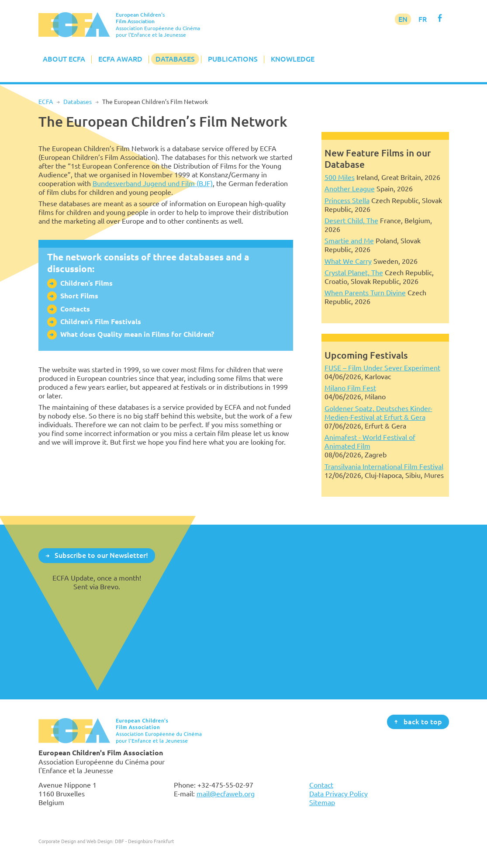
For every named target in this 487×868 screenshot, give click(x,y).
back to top (423, 721)
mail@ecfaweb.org (226, 794)
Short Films (79, 296)
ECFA (46, 102)
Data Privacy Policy (338, 794)
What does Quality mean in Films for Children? (137, 334)
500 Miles (340, 177)
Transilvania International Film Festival (384, 467)
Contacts (75, 309)
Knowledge (293, 59)
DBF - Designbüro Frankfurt (144, 841)
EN (403, 19)
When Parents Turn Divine (365, 293)
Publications (233, 59)
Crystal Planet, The (354, 273)
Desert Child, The (351, 221)
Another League (350, 189)
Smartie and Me (349, 241)
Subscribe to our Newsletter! (101, 555)
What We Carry (348, 261)
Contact (321, 785)
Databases (175, 59)
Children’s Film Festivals (101, 322)
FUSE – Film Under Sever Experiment (382, 368)
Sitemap (322, 802)
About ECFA (64, 59)
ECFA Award (120, 59)
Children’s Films (86, 283)
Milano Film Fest (350, 388)
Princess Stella (347, 201)
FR (423, 19)
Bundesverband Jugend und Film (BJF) (153, 183)
